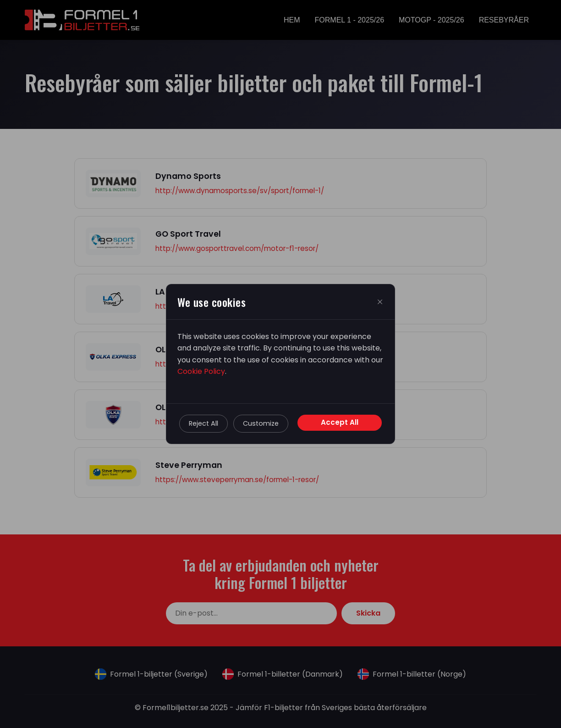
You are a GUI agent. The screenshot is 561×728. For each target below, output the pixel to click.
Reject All (203, 423)
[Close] (380, 302)
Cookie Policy (201, 371)
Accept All (340, 422)
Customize (261, 423)
